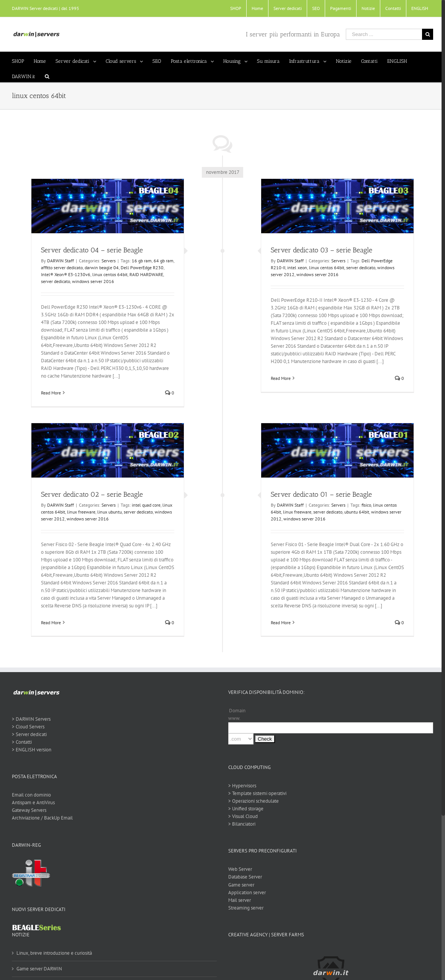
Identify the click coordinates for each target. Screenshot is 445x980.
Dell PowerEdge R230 (141, 267)
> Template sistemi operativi (256, 793)
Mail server (238, 900)
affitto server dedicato (60, 267)
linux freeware (80, 512)
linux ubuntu (108, 512)
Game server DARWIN (39, 969)
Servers (107, 261)
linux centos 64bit (108, 274)
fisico (365, 505)
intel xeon (296, 267)
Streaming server (244, 908)
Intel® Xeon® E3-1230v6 (64, 274)
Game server (240, 885)
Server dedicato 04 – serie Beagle (90, 250)
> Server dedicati (29, 734)
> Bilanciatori (240, 824)
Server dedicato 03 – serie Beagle (320, 250)
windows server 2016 (92, 281)
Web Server (239, 869)
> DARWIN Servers (31, 719)
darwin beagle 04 (100, 267)
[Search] (47, 75)
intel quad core (145, 505)
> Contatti (21, 742)
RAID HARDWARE (145, 274)
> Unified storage (244, 809)
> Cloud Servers (28, 727)
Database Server (244, 877)
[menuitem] (233, 8)
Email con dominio (31, 795)
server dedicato (54, 281)
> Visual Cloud (241, 816)
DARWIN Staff (59, 261)
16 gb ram (140, 261)
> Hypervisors (241, 786)
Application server (245, 892)
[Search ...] (381, 34)
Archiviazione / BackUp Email (42, 818)
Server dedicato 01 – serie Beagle (320, 494)
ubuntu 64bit (355, 512)
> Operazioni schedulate (252, 801)
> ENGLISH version (31, 750)
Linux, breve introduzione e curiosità (54, 953)
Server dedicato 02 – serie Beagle (90, 494)
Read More (49, 393)
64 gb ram (162, 261)
